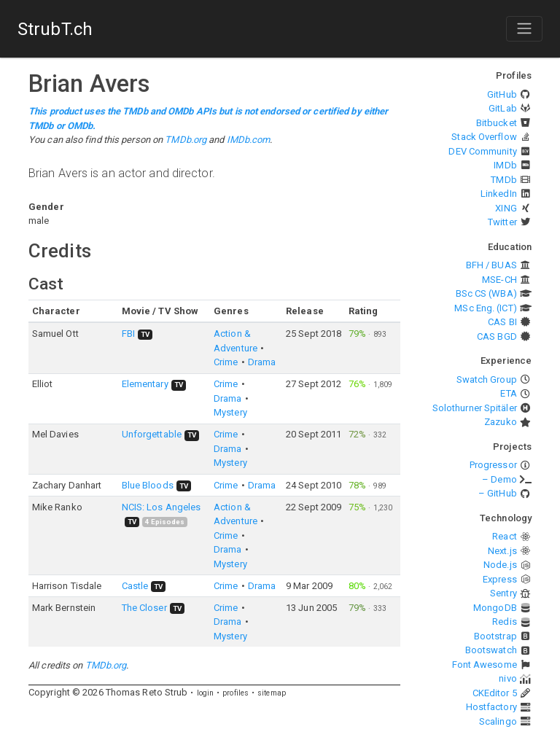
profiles (236, 693)
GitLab (503, 108)
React (505, 536)
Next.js (502, 551)
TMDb (503, 180)
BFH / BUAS (491, 265)
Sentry (503, 593)
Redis (505, 622)
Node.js (500, 565)
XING (506, 208)
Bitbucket (497, 123)
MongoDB (495, 608)
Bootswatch (491, 650)
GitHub (502, 94)
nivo (507, 678)
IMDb (505, 165)
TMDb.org (186, 140)
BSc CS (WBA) (486, 293)
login (206, 693)
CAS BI (502, 322)
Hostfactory (491, 707)
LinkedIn (499, 194)
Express (500, 579)
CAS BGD (497, 336)
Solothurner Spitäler (475, 408)
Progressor (493, 465)
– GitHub (498, 493)
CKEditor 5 (495, 693)
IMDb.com (249, 140)
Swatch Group (487, 379)
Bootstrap (495, 636)
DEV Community (482, 151)
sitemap (272, 693)
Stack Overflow (484, 137)
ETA (508, 393)
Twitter (502, 222)
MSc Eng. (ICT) (485, 308)
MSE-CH (499, 280)
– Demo (499, 479)
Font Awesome (485, 665)
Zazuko (501, 422)
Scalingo (498, 721)
